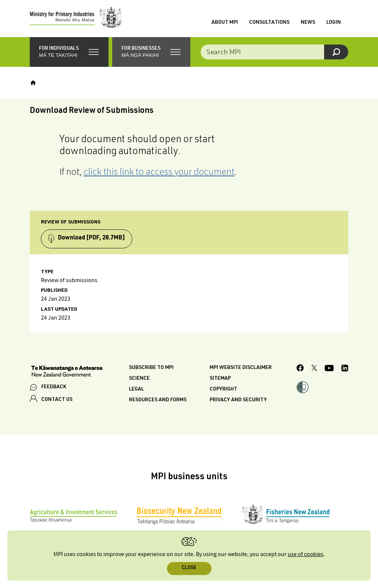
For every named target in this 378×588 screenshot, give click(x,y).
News (308, 23)
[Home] (33, 83)
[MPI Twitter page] (314, 369)
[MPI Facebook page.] (300, 369)
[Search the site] (274, 52)
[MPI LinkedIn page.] (345, 369)
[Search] (336, 52)
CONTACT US (57, 400)
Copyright (223, 389)
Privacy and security (238, 400)
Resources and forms (158, 400)
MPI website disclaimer (241, 368)
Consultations (269, 23)
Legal (136, 389)
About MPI (225, 23)
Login (334, 23)
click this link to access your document (159, 171)
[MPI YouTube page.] (329, 369)
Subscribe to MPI (151, 368)
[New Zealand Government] (67, 372)
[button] (69, 52)
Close (189, 568)
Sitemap (220, 379)
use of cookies (306, 554)
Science (139, 379)
